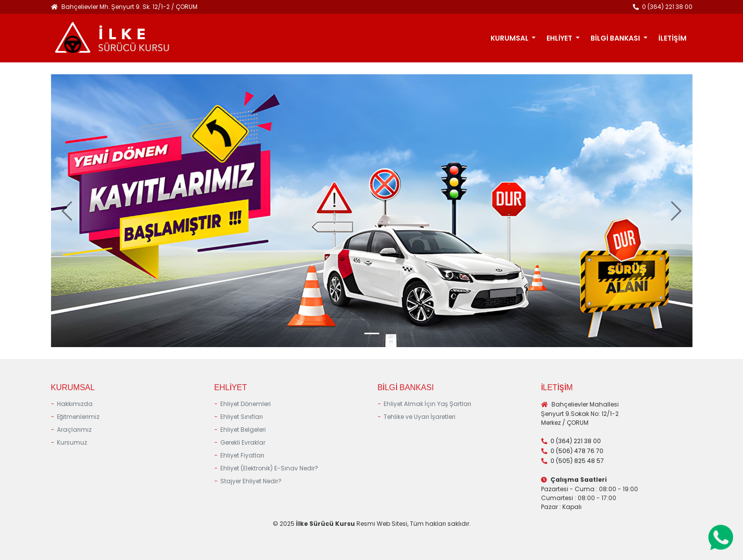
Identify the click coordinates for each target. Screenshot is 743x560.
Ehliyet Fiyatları (242, 455)
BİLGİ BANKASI (616, 38)
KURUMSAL (510, 38)
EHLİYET (560, 38)
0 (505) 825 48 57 (577, 461)
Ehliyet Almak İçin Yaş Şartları (427, 404)
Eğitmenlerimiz (78, 417)
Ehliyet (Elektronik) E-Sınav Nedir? (269, 468)
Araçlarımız (74, 430)
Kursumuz (72, 442)
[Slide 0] (372, 333)
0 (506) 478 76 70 (577, 451)
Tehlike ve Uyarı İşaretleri (420, 417)
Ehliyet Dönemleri (246, 404)
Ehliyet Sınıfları (242, 417)
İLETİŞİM (672, 38)
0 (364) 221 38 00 (667, 7)
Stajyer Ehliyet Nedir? (251, 481)
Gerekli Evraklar (243, 442)
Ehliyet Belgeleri (243, 430)
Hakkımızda (75, 404)
